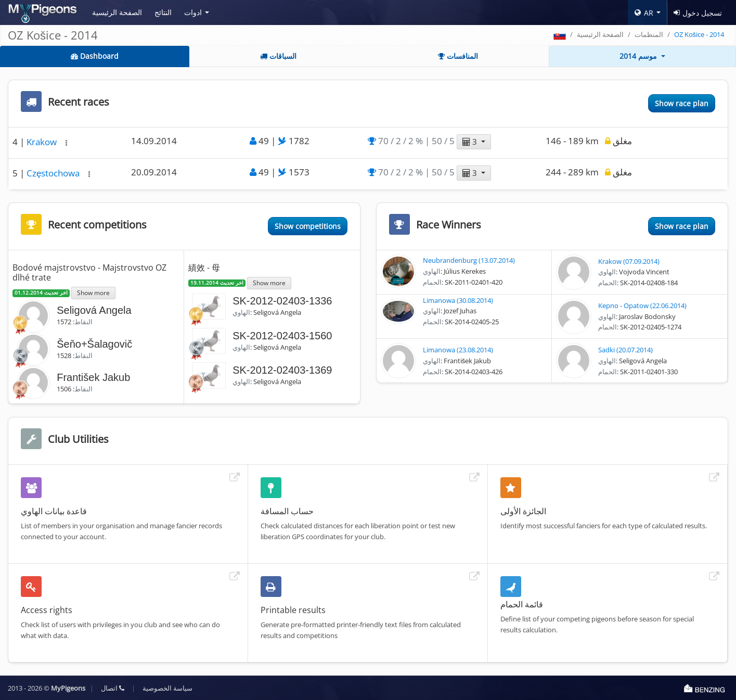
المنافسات (458, 56)
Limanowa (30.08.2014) (458, 300)
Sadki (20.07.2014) (625, 350)
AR (644, 13)
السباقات (278, 56)
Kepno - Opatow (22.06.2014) (642, 306)
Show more (93, 292)
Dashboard (95, 56)
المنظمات (649, 34)
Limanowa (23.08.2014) (458, 350)
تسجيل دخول (698, 13)
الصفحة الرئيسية (117, 12)
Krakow (43, 142)
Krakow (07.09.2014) (629, 261)
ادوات (193, 12)
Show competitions (308, 226)
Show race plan (682, 103)
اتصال (113, 688)
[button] (66, 143)
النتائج (163, 12)
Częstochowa (54, 173)
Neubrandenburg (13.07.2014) (469, 260)
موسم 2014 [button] (639, 56)
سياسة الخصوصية (167, 688)
